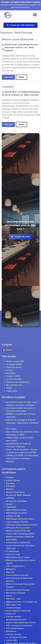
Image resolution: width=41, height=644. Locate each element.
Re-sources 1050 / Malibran (18, 495)
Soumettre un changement (18, 382)
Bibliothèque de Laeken (17, 513)
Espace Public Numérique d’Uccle (21, 623)
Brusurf (9, 504)
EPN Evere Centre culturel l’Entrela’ (22, 525)
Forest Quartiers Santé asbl (18, 611)
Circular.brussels (14, 608)
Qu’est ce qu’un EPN (15, 361)
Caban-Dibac (12, 391)
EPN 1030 (10, 486)
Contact (10, 370)
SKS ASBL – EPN (13, 599)
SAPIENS (10, 498)
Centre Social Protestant (17, 575)
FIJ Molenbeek (13, 552)
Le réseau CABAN (14, 364)
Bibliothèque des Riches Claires (20, 519)
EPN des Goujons (14, 635)
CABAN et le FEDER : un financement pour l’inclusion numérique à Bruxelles (22, 459)
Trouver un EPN (13, 376)
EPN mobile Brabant (15, 629)
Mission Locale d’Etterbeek (18, 39)
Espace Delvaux (13, 481)
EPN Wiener (11, 632)
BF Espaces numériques (17, 501)
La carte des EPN (14, 379)
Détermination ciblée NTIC (18, 543)
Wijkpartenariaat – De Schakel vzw (21, 602)
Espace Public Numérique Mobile (20, 534)
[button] (35, 15)
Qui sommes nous (14, 385)
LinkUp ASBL (12, 640)
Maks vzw (10, 572)
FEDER (9, 388)
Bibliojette (11, 569)
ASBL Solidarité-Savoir (16, 510)
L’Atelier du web (13, 516)
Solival (9, 596)
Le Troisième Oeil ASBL (17, 637)
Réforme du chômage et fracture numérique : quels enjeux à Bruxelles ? (22, 423)
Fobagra (10, 478)
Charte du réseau (14, 367)
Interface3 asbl (13, 555)
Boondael (10, 483)
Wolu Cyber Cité (13, 605)
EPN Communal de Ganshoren (19, 626)
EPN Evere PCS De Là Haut (18, 528)
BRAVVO (10, 489)
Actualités (11, 373)
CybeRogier (11, 507)
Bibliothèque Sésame (16, 593)
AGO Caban (11, 429)
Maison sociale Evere (15, 492)
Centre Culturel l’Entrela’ (17, 522)
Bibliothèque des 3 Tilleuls (18, 558)
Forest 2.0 (11, 614)
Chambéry (8, 87)
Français (7, 350)
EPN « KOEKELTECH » (16, 566)
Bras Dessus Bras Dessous (18, 590)
